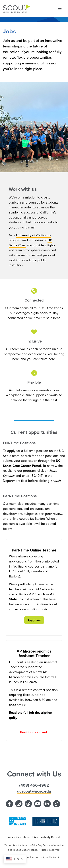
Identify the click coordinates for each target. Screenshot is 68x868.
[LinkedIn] (47, 804)
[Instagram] (19, 804)
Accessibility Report (47, 837)
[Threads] (28, 804)
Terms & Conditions (18, 837)
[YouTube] (38, 804)
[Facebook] (9, 804)
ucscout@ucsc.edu (34, 791)
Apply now (34, 620)
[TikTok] (57, 804)
